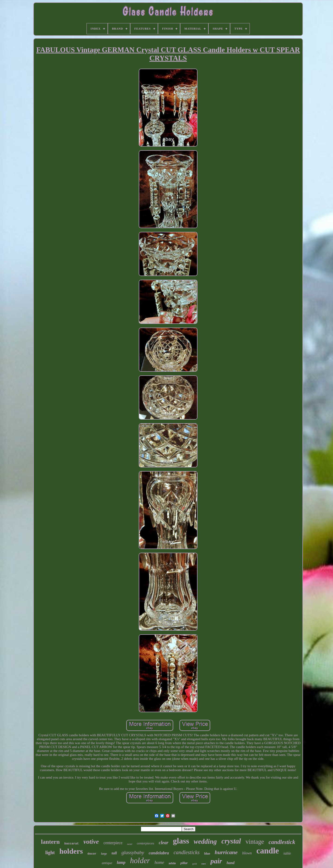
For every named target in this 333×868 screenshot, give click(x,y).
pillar (184, 863)
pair (216, 861)
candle (268, 851)
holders (71, 851)
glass (181, 841)
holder (140, 861)
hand (231, 863)
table (287, 853)
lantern (50, 842)
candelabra (159, 853)
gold (194, 864)
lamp (121, 862)
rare (204, 864)
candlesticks (187, 852)
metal (129, 844)
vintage (255, 842)
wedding (205, 841)
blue (207, 854)
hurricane (226, 852)
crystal (231, 841)
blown (247, 853)
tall (114, 853)
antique (107, 863)
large (104, 854)
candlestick (282, 842)
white (172, 863)
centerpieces (146, 843)
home (159, 862)
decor (92, 854)
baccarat (71, 844)
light (50, 853)
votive (91, 842)
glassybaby (133, 852)
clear (164, 843)
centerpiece (113, 843)
